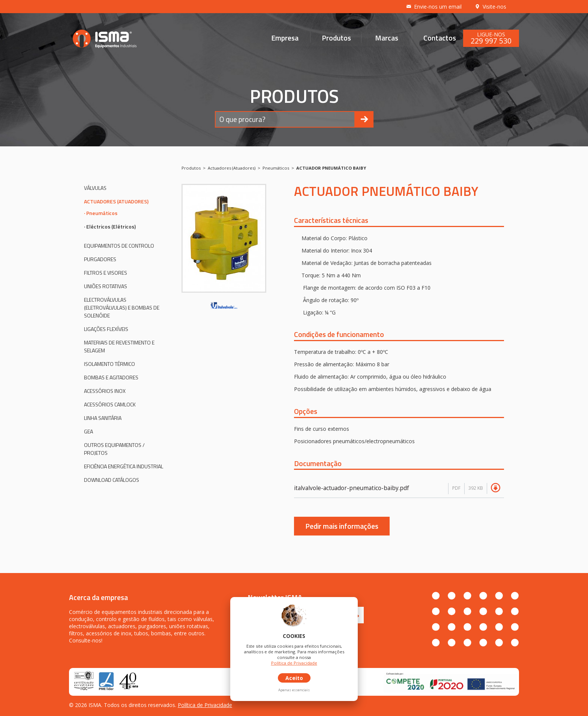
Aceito (294, 678)
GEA (88, 431)
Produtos (336, 38)
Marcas (387, 38)
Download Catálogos (112, 480)
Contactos (440, 38)
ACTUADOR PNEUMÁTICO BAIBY (331, 168)
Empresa (285, 38)
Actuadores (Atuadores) (116, 201)
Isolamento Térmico (109, 364)
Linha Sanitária (103, 418)
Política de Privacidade (205, 705)
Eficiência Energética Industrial (124, 466)
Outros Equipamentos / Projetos (114, 449)
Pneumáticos (102, 213)
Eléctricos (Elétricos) (111, 226)
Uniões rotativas (106, 286)
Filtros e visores (106, 273)
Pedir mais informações (342, 526)
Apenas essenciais (294, 690)
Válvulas (95, 188)
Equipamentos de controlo (119, 246)
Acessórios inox (105, 391)
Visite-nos (490, 7)
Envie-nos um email (434, 7)
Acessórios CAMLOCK (110, 404)
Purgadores (100, 259)
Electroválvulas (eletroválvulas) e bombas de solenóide (122, 308)
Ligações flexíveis (106, 329)
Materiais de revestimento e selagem (119, 346)
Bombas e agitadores (111, 377)
